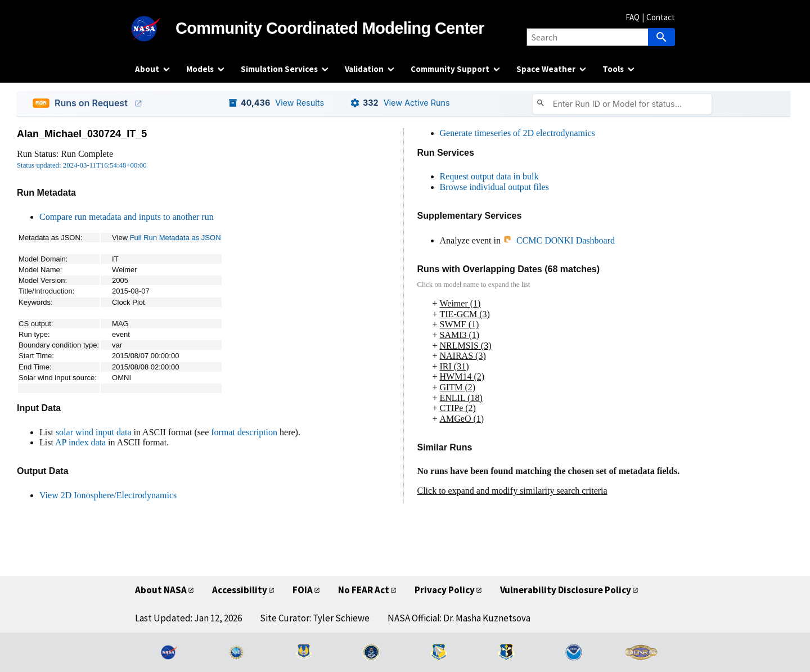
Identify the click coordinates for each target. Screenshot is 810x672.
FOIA (303, 590)
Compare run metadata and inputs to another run (127, 217)
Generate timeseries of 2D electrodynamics (517, 133)
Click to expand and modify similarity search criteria (512, 491)
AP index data (80, 442)
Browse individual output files (494, 187)
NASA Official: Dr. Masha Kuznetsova (459, 618)
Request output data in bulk (489, 176)
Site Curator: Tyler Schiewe (315, 618)
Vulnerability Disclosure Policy (566, 590)
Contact (661, 17)
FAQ (633, 17)
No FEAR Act (364, 590)
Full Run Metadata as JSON (175, 238)
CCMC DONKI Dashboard (559, 240)
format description (244, 432)
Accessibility (240, 590)
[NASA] (155, 29)
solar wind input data (94, 432)
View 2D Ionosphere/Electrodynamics (108, 495)
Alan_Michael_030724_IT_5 (82, 134)
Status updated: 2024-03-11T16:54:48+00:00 (82, 165)
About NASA (161, 590)
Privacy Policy (445, 590)
